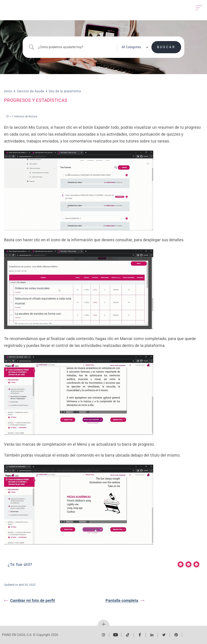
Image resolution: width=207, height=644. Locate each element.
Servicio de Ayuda (31, 91)
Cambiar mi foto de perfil (29, 600)
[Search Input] (76, 47)
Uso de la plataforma (65, 91)
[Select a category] (134, 47)
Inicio (8, 91)
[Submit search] (166, 47)
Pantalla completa (125, 600)
